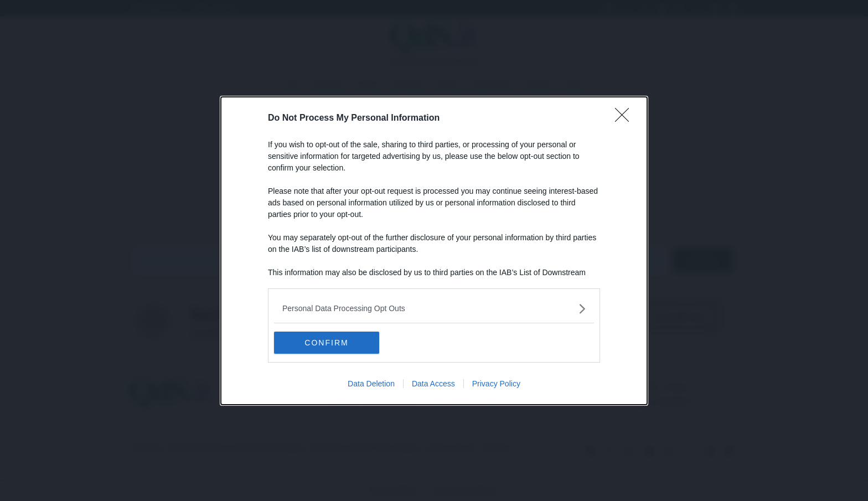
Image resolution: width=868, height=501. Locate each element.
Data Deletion (371, 384)
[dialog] (434, 251)
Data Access (433, 384)
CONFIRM (326, 343)
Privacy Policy (496, 384)
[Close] (626, 118)
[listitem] (434, 309)
